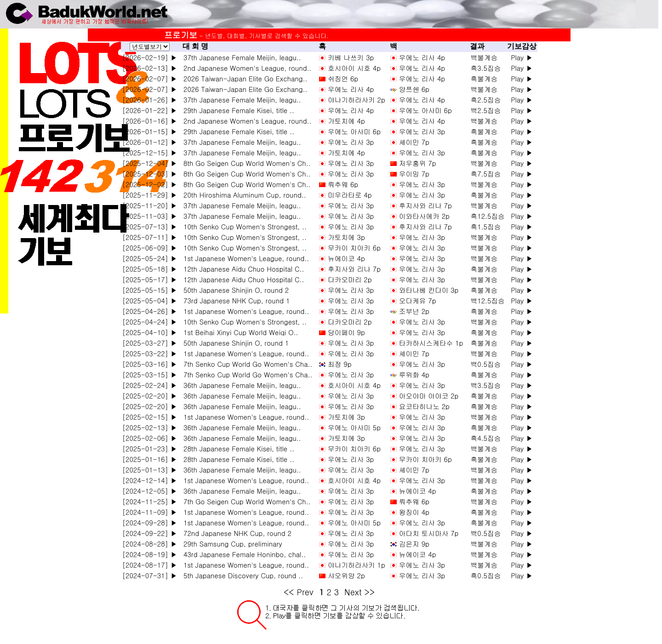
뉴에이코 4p (346, 258)
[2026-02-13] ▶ (150, 68)
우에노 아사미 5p (354, 427)
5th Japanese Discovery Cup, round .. (241, 575)
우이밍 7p (414, 174)
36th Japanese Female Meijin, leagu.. (240, 385)
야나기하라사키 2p (357, 100)
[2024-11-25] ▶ (150, 501)
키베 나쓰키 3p (351, 57)
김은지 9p (414, 544)
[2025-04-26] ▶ (150, 311)
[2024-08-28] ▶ (150, 544)
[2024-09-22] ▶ (150, 533)
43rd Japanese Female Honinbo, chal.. (242, 554)
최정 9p (340, 364)
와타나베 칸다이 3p (429, 290)
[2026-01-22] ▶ (150, 110)
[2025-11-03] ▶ (150, 216)
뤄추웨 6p (343, 184)
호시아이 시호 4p (354, 68)
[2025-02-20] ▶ (150, 396)
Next (353, 592)
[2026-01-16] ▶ (150, 121)
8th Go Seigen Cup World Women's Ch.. (245, 163)
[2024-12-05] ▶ (150, 491)
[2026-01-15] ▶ (150, 131)
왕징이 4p (414, 512)
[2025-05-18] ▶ (150, 269)
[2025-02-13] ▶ (150, 427)
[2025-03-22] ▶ (150, 353)
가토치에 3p (346, 237)
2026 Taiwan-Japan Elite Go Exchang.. (243, 78)
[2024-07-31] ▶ (150, 575)
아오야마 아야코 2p (429, 396)
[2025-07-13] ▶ (150, 226)
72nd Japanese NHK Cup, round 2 (235, 533)
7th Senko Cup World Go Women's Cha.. (245, 364)
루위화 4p (414, 374)
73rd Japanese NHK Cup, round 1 (234, 300)
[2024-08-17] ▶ (150, 565)
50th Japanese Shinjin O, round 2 (234, 290)
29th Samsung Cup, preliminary (231, 544)
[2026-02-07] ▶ (150, 78)
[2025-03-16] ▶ (150, 364)
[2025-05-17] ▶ (150, 279)
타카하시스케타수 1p (431, 343)
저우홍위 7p (418, 163)
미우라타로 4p (350, 195)
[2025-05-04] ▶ (150, 300)
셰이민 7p (414, 142)
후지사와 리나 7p (425, 205)
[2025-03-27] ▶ (150, 343)
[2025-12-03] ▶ (150, 174)
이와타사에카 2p (424, 216)
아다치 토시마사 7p (429, 533)
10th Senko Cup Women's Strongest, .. (243, 226)
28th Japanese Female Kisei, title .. (237, 448)
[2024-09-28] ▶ (150, 522)
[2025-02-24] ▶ (150, 385)
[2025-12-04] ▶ (150, 163)
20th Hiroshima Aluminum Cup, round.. (242, 195)
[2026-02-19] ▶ (150, 57)
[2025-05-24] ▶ (150, 258)
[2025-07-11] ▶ (150, 237)
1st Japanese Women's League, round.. (244, 258)
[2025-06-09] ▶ (150, 248)
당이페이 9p (346, 332)
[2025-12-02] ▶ (150, 184)
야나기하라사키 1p (357, 565)
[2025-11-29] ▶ (150, 195)
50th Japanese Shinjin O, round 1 (234, 343)
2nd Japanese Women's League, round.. (245, 68)
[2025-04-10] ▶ (150, 332)
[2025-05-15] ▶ (150, 290)
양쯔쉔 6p (414, 89)
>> (370, 592)
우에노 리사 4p (422, 57)
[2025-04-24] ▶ (150, 322)
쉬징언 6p (343, 78)
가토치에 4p (346, 121)
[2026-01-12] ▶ (150, 142)
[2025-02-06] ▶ (150, 438)
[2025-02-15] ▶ (150, 417)
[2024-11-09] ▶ (150, 512)
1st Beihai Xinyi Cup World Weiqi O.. (238, 332)
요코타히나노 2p (424, 406)
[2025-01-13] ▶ (150, 470)
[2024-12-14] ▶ (150, 480)
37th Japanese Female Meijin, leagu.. (240, 57)
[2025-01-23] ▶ (150, 448)
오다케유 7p (418, 300)
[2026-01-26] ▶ (150, 100)
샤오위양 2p (346, 575)
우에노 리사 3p (422, 131)
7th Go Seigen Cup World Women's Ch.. (245, 501)
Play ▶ (522, 57)
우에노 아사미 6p (425, 110)
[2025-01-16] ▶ (150, 459)
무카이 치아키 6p (354, 248)
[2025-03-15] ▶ (150, 374)
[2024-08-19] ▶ (150, 554)
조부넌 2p (414, 311)
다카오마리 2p (350, 279)
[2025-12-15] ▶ (150, 152)
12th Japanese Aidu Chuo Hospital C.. (241, 269)
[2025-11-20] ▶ (150, 205)
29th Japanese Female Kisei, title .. (237, 110)
